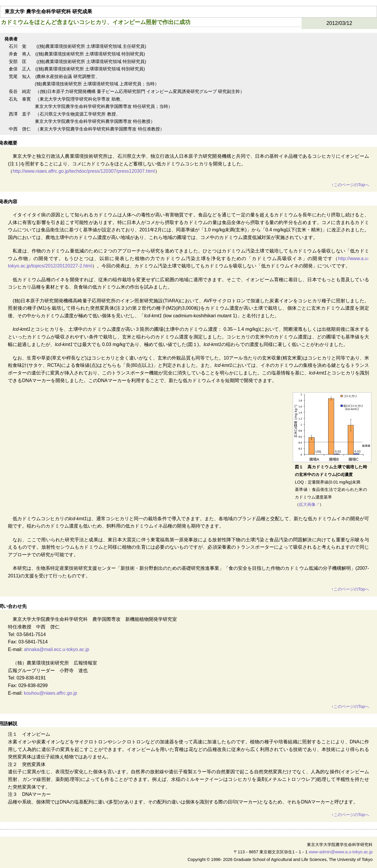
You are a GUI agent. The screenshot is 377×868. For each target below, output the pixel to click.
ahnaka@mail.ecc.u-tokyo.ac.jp (56, 649)
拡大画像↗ (309, 504)
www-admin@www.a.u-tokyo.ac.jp (341, 852)
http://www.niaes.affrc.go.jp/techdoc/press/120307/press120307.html (84, 171)
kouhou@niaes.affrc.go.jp (50, 693)
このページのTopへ (350, 185)
